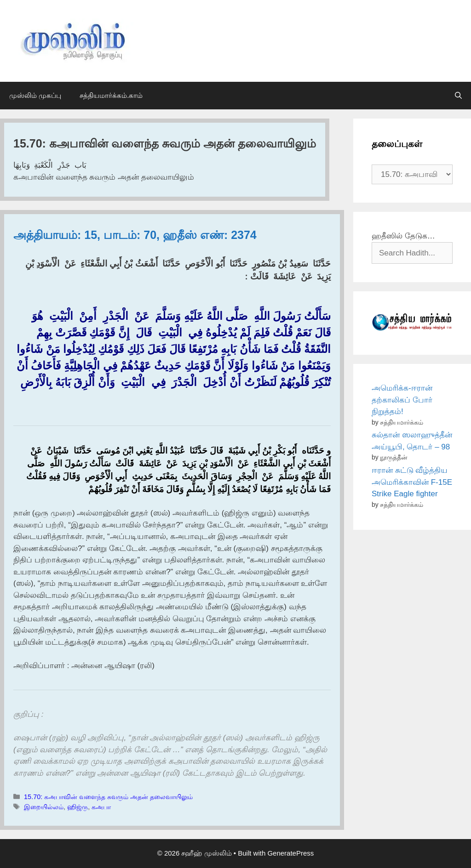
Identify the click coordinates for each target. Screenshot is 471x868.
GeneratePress (290, 853)
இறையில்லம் (44, 807)
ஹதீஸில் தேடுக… (403, 236)
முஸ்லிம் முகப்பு (35, 95)
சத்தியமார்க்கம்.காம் (111, 95)
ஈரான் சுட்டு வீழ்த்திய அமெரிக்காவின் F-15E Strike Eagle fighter (412, 482)
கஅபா (101, 807)
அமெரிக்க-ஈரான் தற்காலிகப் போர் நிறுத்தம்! (402, 400)
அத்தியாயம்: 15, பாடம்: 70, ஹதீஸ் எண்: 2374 (135, 235)
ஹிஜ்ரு (78, 807)
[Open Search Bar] (458, 96)
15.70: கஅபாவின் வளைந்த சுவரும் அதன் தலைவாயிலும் (108, 797)
